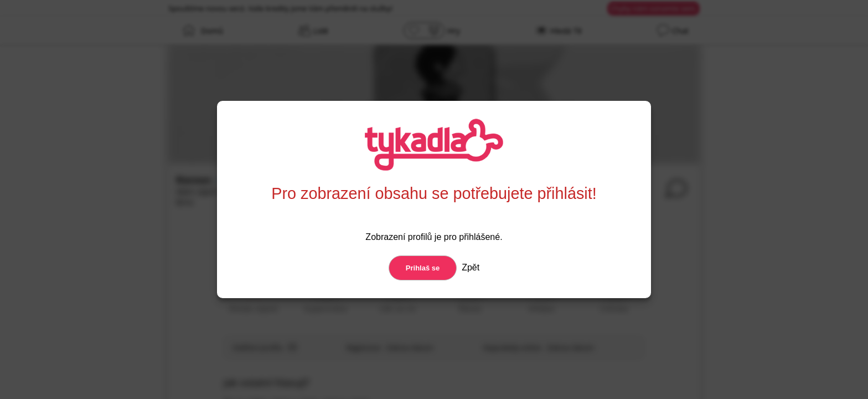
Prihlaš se (423, 268)
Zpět (469, 267)
